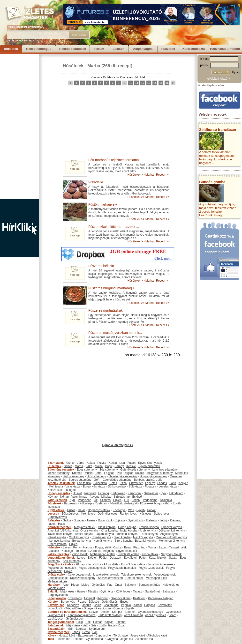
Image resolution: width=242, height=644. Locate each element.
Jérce (81, 463)
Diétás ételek (57, 575)
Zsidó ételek (80, 554)
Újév (163, 493)
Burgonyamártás (149, 585)
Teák (51, 639)
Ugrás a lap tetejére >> (118, 445)
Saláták (54, 551)
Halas (82, 510)
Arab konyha (148, 531)
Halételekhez (171, 585)
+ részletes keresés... (21, 40)
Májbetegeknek (57, 581)
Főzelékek (55, 503)
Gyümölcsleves (107, 514)
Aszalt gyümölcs (156, 615)
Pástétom (139, 598)
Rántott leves (128, 514)
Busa (127, 547)
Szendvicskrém (121, 598)
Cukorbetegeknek (79, 575)
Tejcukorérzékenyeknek (136, 575)
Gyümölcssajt (56, 615)
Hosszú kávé (67, 636)
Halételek (54, 547)
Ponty (77, 547)
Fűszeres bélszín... (103, 266)
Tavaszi (138, 592)
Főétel (103, 558)
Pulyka (102, 463)
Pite (119, 473)
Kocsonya (119, 510)
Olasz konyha (107, 527)
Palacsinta (100, 483)
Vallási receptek (59, 554)
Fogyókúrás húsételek (62, 568)
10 (131, 83)
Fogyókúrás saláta (133, 564)
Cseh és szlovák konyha (171, 537)
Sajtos (67, 520)
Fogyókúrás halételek (122, 568)
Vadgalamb (150, 500)
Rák (88, 622)
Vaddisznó (85, 500)
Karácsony (134, 493)
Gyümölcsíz (173, 612)
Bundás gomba (212, 182)
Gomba (118, 608)
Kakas (91, 463)
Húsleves (145, 514)
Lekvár (94, 612)
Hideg (75, 585)
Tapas (76, 632)
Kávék (52, 636)
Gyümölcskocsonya (151, 612)
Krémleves (88, 514)
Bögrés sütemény (80, 480)
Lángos (162, 483)
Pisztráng (139, 547)
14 (155, 83)
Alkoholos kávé (157, 636)
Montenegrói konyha (172, 541)
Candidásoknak (58, 578)
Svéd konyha (122, 537)
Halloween (118, 493)
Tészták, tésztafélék (61, 483)
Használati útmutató (225, 49)
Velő (85, 625)
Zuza (121, 625)
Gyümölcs (98, 585)
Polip (80, 622)
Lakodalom (176, 493)
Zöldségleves (70, 514)
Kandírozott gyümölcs (81, 615)
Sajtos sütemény (73, 476)
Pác (110, 585)
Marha (94, 66)
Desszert (115, 558)
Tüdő (102, 625)
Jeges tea (127, 639)
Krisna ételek (150, 554)
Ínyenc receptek (59, 632)
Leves (67, 547)
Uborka (87, 605)
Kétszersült (55, 490)
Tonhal (152, 547)
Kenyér (183, 483)
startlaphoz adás (211, 85)
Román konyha (102, 537)
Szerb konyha (124, 541)
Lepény (150, 483)
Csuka (117, 547)
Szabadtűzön (57, 629)
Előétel (92, 558)
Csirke (70, 463)
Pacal (112, 625)
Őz (96, 500)
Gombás (79, 520)
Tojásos (120, 520)
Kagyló (109, 622)
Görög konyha (127, 527)
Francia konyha (149, 527)
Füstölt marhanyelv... (104, 204)
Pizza (123, 483)
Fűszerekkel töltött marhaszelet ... (114, 227)
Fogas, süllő (103, 547)
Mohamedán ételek (103, 554)
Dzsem (105, 612)
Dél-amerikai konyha (172, 531)
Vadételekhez (56, 588)
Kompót (117, 612)
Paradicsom (103, 608)
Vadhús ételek (57, 500)
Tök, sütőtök (73, 608)
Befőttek (130, 612)
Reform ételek (134, 578)
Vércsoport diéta (156, 578)
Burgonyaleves (57, 517)
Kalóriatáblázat (194, 49)
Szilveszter (151, 493)
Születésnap (122, 497)
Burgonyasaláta (58, 595)
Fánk (173, 483)
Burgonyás (68, 602)
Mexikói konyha (143, 537)
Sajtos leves (162, 514)
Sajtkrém (130, 585)
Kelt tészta (56, 487)
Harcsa (88, 547)
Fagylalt (109, 473)
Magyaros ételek (85, 527)
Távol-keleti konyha (60, 534)
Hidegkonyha (57, 598)
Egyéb (117, 500)
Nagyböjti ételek (171, 554)
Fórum (99, 49)
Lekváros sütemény (165, 470)
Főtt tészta (84, 483)
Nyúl (72, 500)
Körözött (103, 598)
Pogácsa (151, 487)
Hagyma (150, 605)
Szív (94, 625)
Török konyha (149, 534)
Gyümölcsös (136, 520)
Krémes (77, 473)
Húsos (71, 510)
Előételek (54, 520)
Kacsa (113, 463)
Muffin (89, 473)
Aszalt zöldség (133, 615)
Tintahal (121, 622)
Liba (122, 463)
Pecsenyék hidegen (161, 598)
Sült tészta (136, 487)
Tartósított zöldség (110, 615)
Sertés (68, 466)
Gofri (97, 480)
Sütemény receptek (61, 470)
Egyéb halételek (127, 551)
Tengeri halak (178, 547)
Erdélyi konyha (57, 544)
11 (137, 83)
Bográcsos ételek (99, 510)
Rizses (82, 602)
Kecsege (67, 551)
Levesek (53, 514)
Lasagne (70, 490)
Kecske (131, 466)
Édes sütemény (87, 470)
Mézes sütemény (59, 473)
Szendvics (75, 598)
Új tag (236, 72)
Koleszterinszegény (83, 578)
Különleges (123, 592)
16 (167, 83)
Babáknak (71, 503)
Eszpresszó (85, 636)
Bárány (119, 466)
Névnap (53, 497)
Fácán (132, 463)
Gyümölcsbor (74, 619)
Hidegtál (90, 598)
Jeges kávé (138, 636)
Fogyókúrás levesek (160, 564)
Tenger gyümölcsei (61, 622)
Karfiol (137, 605)
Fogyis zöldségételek (92, 568)
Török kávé (120, 636)
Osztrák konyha (79, 537)
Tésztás (93, 592)
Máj (69, 625)
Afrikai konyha (84, 534)
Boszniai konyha (146, 541)
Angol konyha (169, 534)
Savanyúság (56, 605)
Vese (77, 625)
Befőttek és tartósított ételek (67, 612)
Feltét (143, 558)
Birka (89, 466)
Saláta (173, 558)
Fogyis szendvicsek (151, 568)
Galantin (152, 520)
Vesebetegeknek (165, 575)
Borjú (109, 466)
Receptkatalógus (39, 49)
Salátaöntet (153, 592)
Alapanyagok (143, 49)
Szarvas (105, 500)
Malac (99, 466)
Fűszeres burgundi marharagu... (112, 288)
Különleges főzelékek (93, 503)
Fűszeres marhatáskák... (107, 310)
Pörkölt (152, 510)
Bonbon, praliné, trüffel (148, 480)
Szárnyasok (56, 463)
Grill (71, 629)
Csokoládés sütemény (117, 480)
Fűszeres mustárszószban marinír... (115, 333)
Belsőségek (56, 625)
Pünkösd (90, 493)
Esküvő (137, 497)
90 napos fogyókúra (88, 564)
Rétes (113, 483)
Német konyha (57, 537)
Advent (94, 497)
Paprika (126, 605)
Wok (131, 510)
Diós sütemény (96, 476)
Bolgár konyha (82, 541)
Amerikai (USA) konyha (63, 531)
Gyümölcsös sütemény (135, 470)
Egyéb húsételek (149, 466)
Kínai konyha (109, 531)
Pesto (86, 632)
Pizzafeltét (136, 483)
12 (143, 83)
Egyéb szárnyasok (150, 463)
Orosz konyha (89, 531)
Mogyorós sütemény (160, 473)
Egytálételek (56, 510)
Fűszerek (168, 49)
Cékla (97, 605)
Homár (98, 622)
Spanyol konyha (172, 527)
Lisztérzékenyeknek (106, 575)
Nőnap (64, 497)
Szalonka (166, 500)
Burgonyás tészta (94, 487)
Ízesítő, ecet (56, 619)
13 (149, 83)
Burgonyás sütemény (154, 476)
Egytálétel (130, 558)
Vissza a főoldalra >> (105, 77)
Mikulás (106, 497)
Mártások (54, 585)
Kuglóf (129, 473)
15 (161, 83)
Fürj (126, 500)
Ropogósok (105, 520)
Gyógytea (112, 639)
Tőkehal (81, 551)
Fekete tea (64, 639)
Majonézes (67, 592)
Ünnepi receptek (59, 493)
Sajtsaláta (169, 592)
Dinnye (88, 608)
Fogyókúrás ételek (60, 564)
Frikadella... (97, 182)
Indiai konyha (129, 531)
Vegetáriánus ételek (61, 558)
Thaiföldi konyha (127, 534)
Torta (98, 473)
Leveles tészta (168, 487)
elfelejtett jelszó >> (219, 79)
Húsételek (73, 66)
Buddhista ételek (128, 554)
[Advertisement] (19, 126)
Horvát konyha (103, 541)
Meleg (85, 585)
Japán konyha (105, 534)
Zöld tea (78, 639)
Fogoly (136, 500)
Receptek (11, 49)
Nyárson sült (97, 629)
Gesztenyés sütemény (123, 476)
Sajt (95, 632)
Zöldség (94, 602)
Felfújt (163, 520)
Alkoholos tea (144, 639)
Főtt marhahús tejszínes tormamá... (115, 160)
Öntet (118, 585)
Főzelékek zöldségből (124, 503)
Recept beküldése (73, 49)
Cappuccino (103, 636)
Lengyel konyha (60, 541)
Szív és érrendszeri (110, 578)
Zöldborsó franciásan (218, 130)
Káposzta (73, 605)
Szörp (172, 615)
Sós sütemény (109, 470)
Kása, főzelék (158, 558)
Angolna (108, 551)
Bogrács (81, 629)
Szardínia (95, 551)
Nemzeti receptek (60, 527)
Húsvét (77, 493)
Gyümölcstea (94, 639)
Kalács (140, 473)
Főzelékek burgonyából (155, 503)
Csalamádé (111, 605)
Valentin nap (79, 497)
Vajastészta (73, 487)
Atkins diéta (111, 564)
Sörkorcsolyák (117, 487)
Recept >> (163, 175)
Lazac (163, 547)
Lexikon (118, 49)
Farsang (104, 493)
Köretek (53, 602)
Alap (66, 585)
